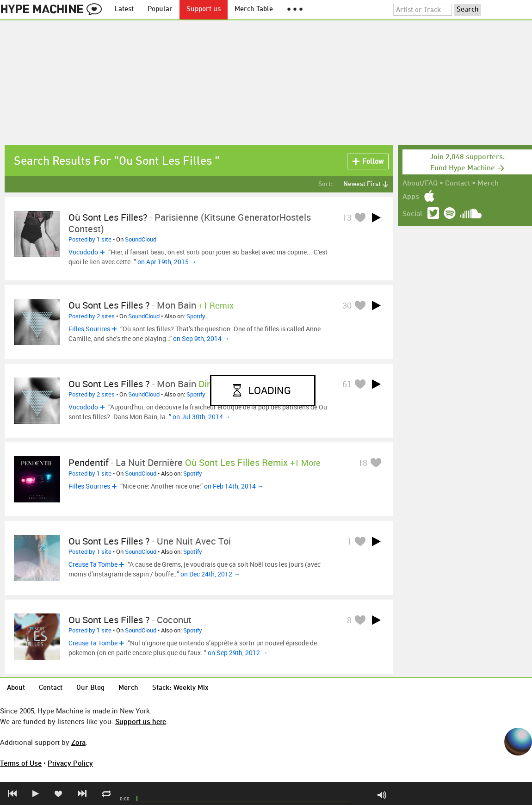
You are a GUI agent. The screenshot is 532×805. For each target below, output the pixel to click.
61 (347, 384)
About (16, 688)
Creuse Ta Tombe (93, 564)
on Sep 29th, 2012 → (238, 653)
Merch (488, 184)
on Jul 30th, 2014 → (202, 417)
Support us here (141, 721)
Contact (458, 184)
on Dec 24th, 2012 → (210, 574)
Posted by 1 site (90, 239)
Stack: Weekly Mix (180, 688)
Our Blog (90, 688)
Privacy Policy (70, 763)
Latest (124, 9)
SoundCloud (141, 239)
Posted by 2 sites (92, 316)
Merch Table (254, 9)
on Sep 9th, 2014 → (201, 338)
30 (347, 305)
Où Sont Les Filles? (108, 217)
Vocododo (83, 252)
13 (347, 217)
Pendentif (89, 462)
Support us (204, 9)
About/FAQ (420, 184)
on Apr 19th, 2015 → (167, 262)
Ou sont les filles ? (109, 305)
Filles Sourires (89, 329)
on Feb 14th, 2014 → (234, 486)
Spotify (196, 316)
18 (363, 463)
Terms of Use (21, 763)
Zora (78, 742)
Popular (160, 9)
